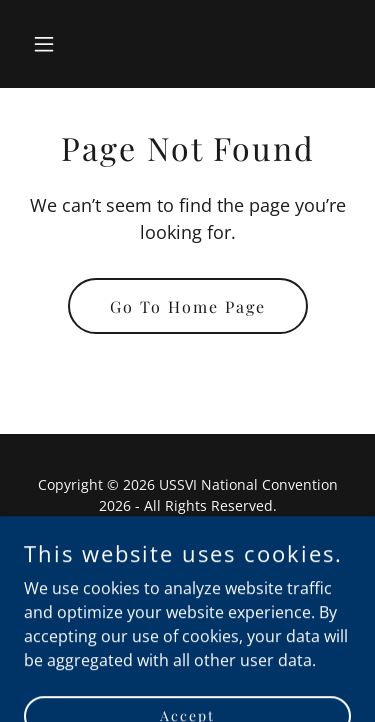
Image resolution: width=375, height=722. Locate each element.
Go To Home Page (188, 306)
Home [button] (187, 554)
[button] (48, 44)
